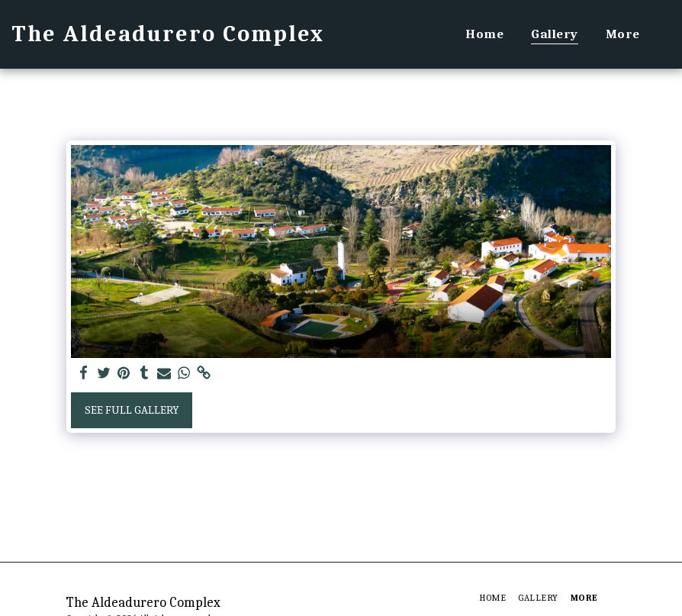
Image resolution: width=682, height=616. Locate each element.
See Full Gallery (132, 410)
